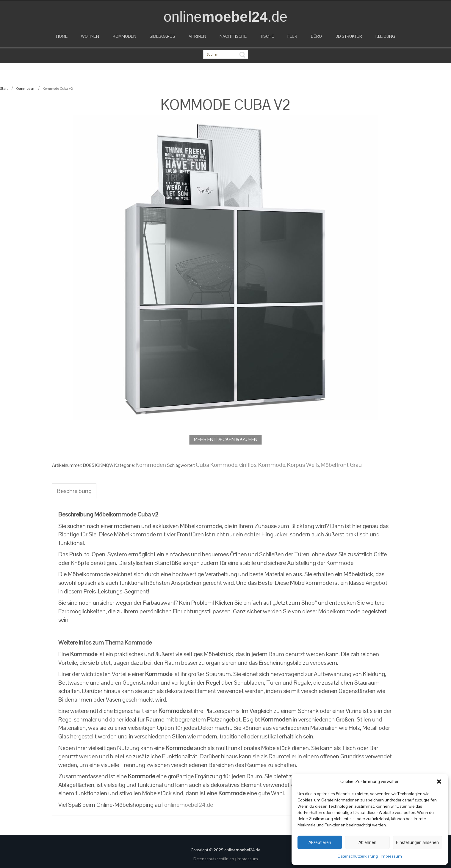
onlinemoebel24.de (189, 805)
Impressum (391, 856)
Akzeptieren (320, 842)
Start (4, 89)
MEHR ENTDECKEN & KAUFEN (226, 439)
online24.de (242, 850)
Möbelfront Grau (341, 465)
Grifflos (248, 465)
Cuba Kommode (217, 465)
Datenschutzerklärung (358, 856)
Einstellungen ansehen (417, 842)
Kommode (272, 465)
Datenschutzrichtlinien (214, 859)
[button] (439, 782)
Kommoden (25, 89)
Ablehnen (367, 842)
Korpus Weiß (303, 465)
